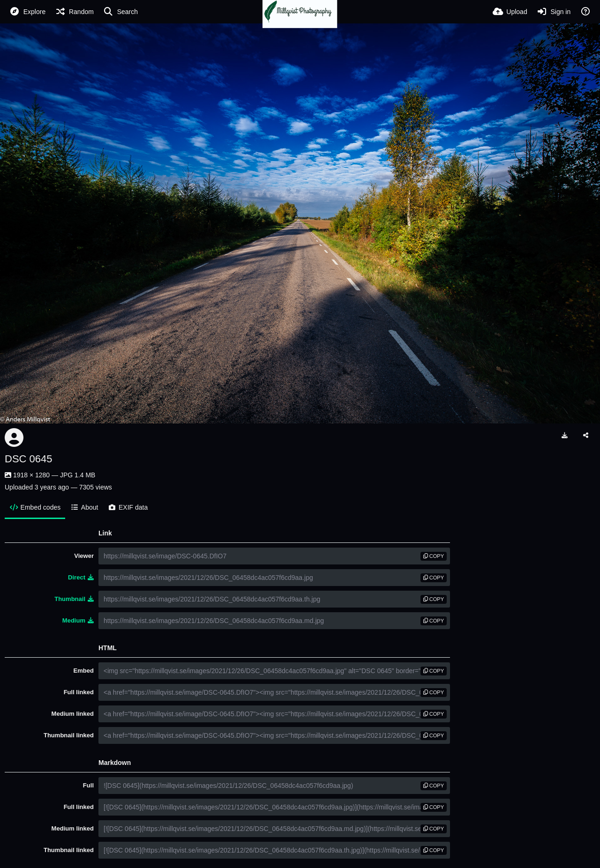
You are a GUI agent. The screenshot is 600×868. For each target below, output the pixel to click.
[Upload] (510, 12)
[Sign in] (554, 12)
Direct (81, 577)
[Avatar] (14, 438)
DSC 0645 (29, 459)
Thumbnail (74, 599)
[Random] (74, 12)
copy (434, 556)
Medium (78, 620)
